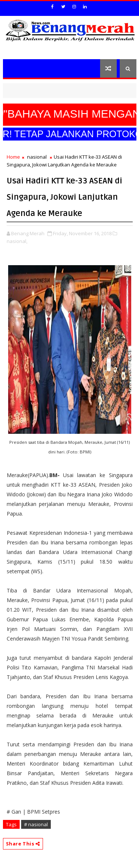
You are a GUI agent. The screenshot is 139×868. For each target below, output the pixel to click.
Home (13, 157)
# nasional (36, 824)
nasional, (17, 241)
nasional (37, 157)
